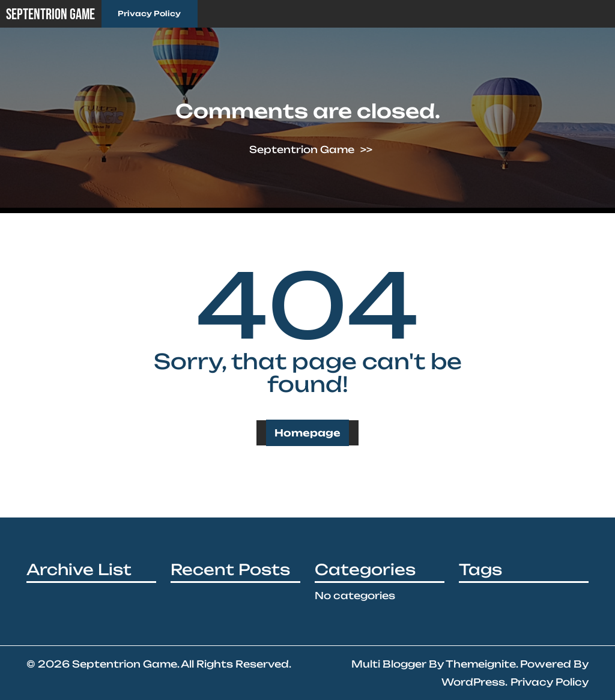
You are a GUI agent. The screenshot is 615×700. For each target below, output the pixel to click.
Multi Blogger (389, 664)
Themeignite (481, 664)
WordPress (473, 682)
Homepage (307, 433)
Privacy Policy (149, 14)
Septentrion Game (50, 15)
